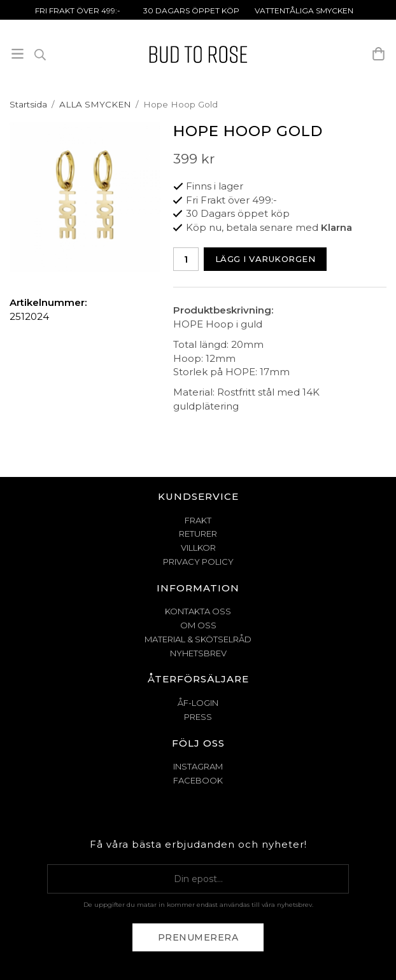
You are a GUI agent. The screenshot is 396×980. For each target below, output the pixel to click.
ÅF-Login (198, 703)
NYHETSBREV (198, 653)
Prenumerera (198, 937)
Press (198, 717)
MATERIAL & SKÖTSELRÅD (198, 639)
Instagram (198, 766)
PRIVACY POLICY (198, 562)
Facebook (198, 780)
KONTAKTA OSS (198, 611)
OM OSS (198, 625)
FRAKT (198, 520)
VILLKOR (198, 548)
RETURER (198, 534)
